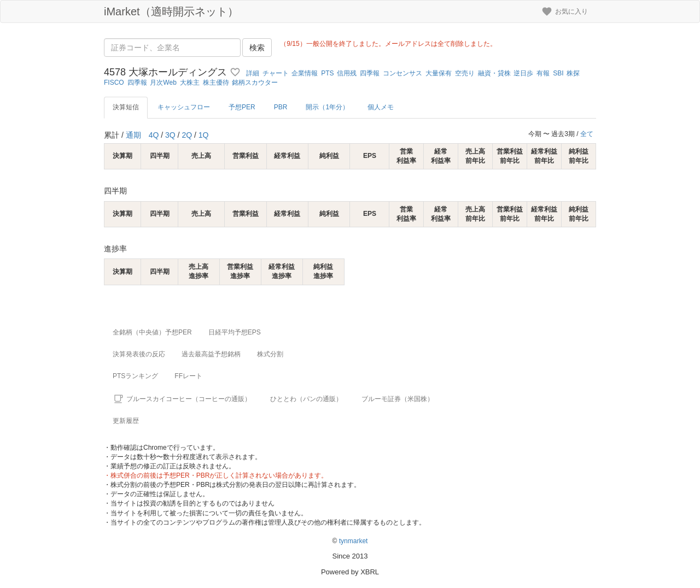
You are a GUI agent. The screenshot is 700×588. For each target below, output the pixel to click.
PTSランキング (135, 376)
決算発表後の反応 (139, 354)
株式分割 (270, 354)
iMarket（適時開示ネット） (171, 11)
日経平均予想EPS (235, 332)
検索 (257, 48)
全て (587, 134)
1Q (204, 135)
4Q (154, 135)
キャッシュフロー (184, 107)
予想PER (242, 107)
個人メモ (381, 107)
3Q (170, 135)
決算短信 (126, 107)
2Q (187, 135)
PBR (281, 107)
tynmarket (354, 541)
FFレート (188, 376)
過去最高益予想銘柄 (211, 354)
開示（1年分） (327, 107)
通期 (133, 135)
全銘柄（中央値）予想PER (152, 332)
